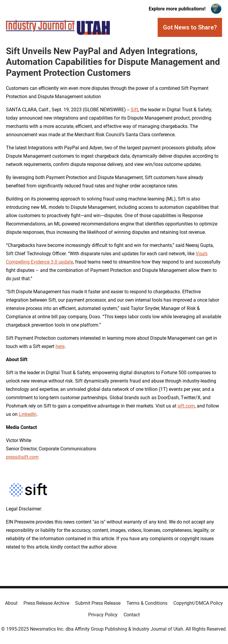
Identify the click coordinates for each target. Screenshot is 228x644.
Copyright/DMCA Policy (198, 603)
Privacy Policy (103, 615)
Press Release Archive (46, 603)
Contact (132, 615)
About (11, 603)
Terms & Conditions (147, 603)
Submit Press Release (98, 603)
